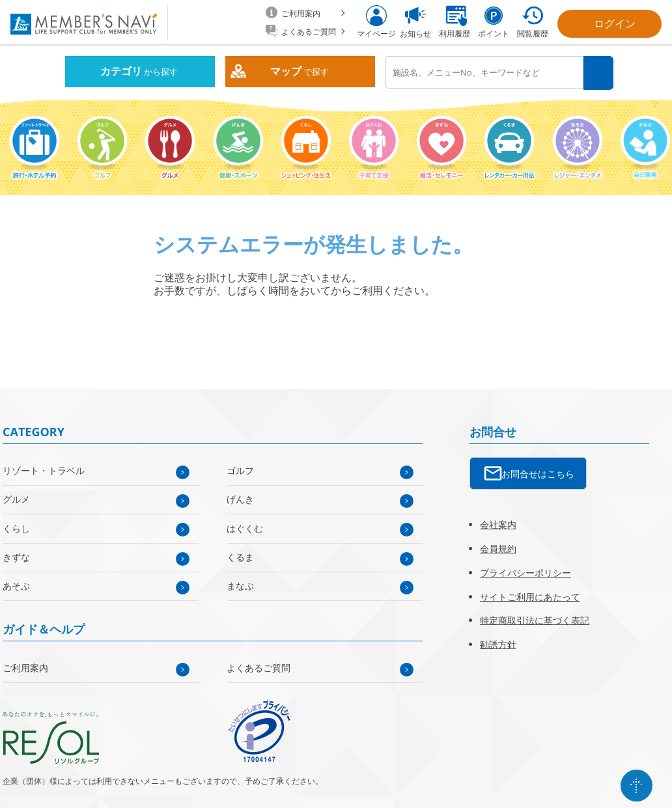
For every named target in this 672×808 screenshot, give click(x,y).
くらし (16, 527)
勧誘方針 (498, 644)
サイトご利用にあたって (530, 595)
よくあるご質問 (259, 667)
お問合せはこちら (538, 473)
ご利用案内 (25, 667)
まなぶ (240, 585)
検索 (599, 73)
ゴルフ (240, 470)
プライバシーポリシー (525, 571)
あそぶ (16, 585)
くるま (240, 556)
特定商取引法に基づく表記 (535, 620)
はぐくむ (245, 527)
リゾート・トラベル (44, 470)
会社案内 (498, 524)
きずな (16, 556)
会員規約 (498, 548)
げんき (240, 498)
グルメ (16, 498)
